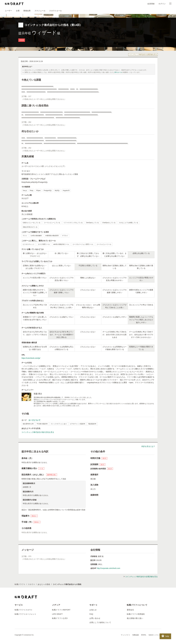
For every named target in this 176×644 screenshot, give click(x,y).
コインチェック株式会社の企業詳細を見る (143, 55)
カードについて (34, 420)
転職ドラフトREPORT (61, 610)
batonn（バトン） (155, 635)
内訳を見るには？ (148, 446)
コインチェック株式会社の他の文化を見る (38, 432)
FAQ (91, 614)
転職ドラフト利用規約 (136, 614)
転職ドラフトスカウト (24, 610)
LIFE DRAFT (57, 614)
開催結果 (27, 11)
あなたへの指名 (44, 584)
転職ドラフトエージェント (25, 614)
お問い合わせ (95, 618)
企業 (18, 11)
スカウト (32, 584)
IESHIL (144, 635)
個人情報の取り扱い (135, 618)
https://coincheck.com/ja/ (31, 358)
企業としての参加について (100, 622)
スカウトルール (56, 11)
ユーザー (8, 11)
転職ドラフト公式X (60, 618)
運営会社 (130, 610)
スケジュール (40, 11)
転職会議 (136, 635)
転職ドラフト (20, 584)
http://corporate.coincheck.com (108, 568)
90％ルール (118, 72)
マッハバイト (126, 635)
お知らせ (93, 610)
